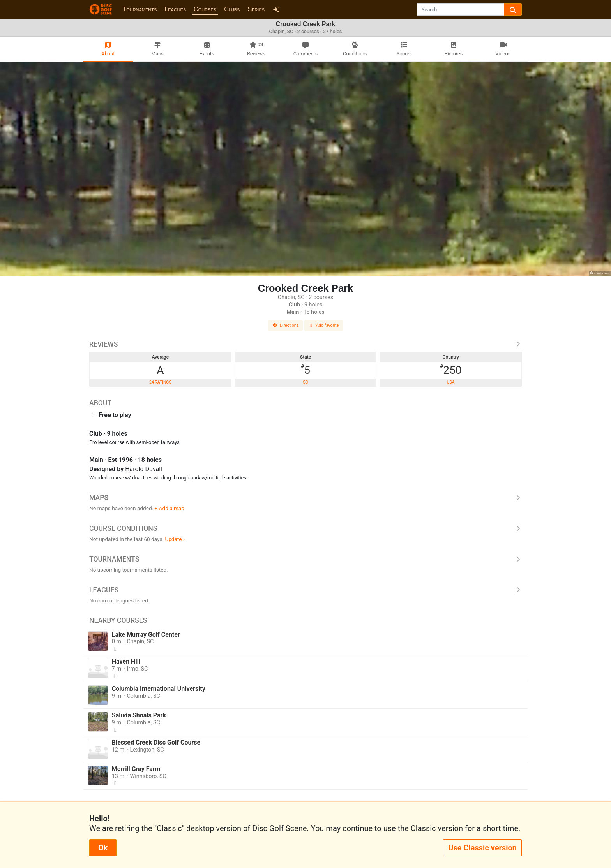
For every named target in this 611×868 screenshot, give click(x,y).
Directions (286, 325)
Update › (175, 539)
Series (256, 9)
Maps (305, 498)
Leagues (175, 9)
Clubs (232, 9)
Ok (103, 848)
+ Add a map (170, 508)
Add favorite (324, 325)
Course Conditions (305, 528)
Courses (205, 9)
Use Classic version (482, 848)
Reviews (305, 344)
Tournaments (140, 9)
